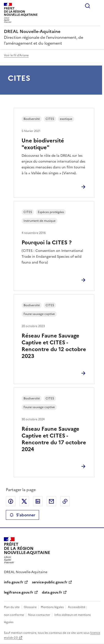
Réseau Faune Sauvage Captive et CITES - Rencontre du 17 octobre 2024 (54, 439)
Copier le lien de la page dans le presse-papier (65, 501)
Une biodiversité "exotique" (43, 144)
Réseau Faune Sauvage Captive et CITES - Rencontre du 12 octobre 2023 (54, 346)
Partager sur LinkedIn (38, 501)
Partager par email (51, 501)
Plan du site (12, 607)
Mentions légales (52, 607)
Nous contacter (39, 615)
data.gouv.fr (52, 592)
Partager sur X (24, 501)
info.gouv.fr (14, 582)
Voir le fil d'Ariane (16, 55)
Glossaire (30, 607)
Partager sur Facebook (11, 501)
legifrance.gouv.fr (19, 592)
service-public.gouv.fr (50, 582)
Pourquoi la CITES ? (47, 243)
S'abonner (22, 515)
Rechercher (88, 6)
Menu (97, 6)
